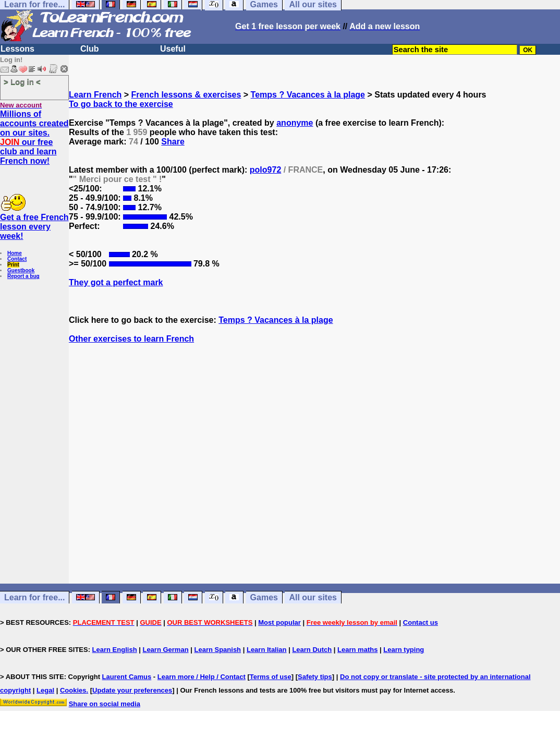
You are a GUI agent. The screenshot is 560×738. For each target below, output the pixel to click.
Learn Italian (267, 650)
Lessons (17, 49)
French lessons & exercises (186, 95)
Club (90, 49)
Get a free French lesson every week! (34, 227)
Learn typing (404, 650)
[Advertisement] (314, 482)
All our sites (313, 597)
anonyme (295, 123)
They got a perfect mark (116, 282)
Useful (173, 49)
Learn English (115, 650)
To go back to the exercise (121, 104)
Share (173, 142)
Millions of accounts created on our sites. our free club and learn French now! (34, 137)
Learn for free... (34, 597)
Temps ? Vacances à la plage (308, 95)
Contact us (421, 622)
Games (264, 597)
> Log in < (22, 82)
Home (15, 253)
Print (13, 265)
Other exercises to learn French (131, 339)
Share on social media (105, 704)
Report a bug (23, 276)
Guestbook (21, 270)
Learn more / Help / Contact (202, 677)
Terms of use (271, 677)
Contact (17, 259)
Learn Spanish (217, 650)
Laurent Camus (127, 677)
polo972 (265, 170)
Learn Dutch (312, 650)
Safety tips (315, 677)
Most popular (279, 622)
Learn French (95, 95)
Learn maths (357, 650)
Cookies (73, 690)
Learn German (165, 650)
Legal (45, 690)
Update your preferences (132, 690)
